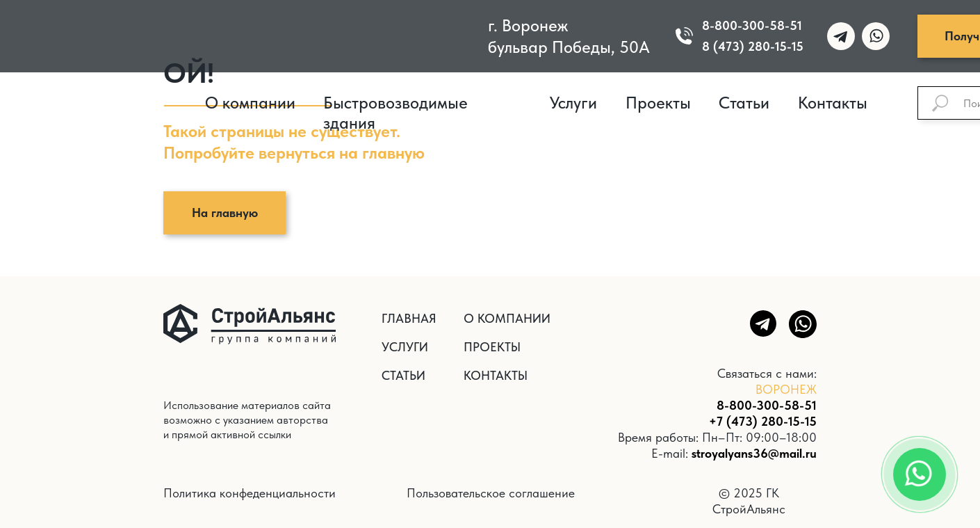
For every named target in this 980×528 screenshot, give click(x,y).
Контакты (833, 103)
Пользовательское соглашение (491, 493)
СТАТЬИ (403, 375)
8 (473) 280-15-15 (753, 46)
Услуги (573, 103)
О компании (250, 103)
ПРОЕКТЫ (492, 347)
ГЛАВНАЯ (409, 318)
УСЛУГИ (405, 347)
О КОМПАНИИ (507, 318)
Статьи (744, 103)
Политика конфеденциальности (250, 493)
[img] (291, 34)
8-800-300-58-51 (752, 25)
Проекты (658, 103)
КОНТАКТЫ (496, 375)
